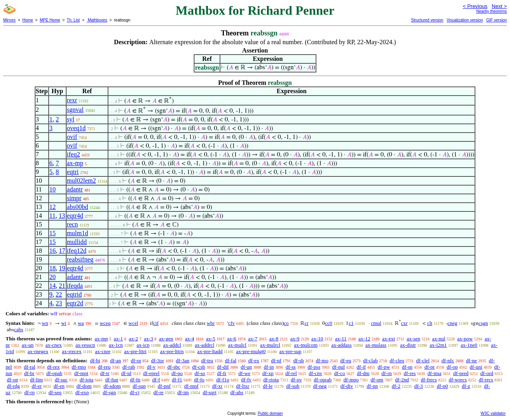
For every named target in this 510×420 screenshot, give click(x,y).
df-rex (53, 367)
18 (53, 268)
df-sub (293, 386)
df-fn (135, 380)
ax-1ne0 (469, 345)
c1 (351, 323)
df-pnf (164, 386)
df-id (126, 373)
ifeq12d (77, 251)
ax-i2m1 (438, 345)
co (286, 323)
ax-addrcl (205, 345)
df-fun (112, 380)
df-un (246, 367)
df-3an (182, 360)
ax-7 (253, 339)
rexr (72, 100)
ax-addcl (172, 345)
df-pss (314, 367)
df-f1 (177, 380)
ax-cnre (103, 351)
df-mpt (81, 373)
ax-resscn (85, 345)
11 (52, 216)
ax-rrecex (72, 351)
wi (64, 323)
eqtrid (74, 294)
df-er (37, 386)
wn (45, 323)
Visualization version (465, 20)
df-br (29, 373)
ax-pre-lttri (135, 351)
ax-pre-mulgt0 (251, 351)
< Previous (475, 6)
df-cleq (397, 360)
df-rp (29, 392)
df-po (177, 373)
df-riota (271, 380)
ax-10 (317, 339)
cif (156, 323)
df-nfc (448, 360)
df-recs (486, 380)
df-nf (276, 360)
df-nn (372, 386)
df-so (200, 373)
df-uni (476, 367)
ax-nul (439, 339)
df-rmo (79, 367)
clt (430, 323)
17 (62, 251)
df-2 (396, 386)
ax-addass (341, 345)
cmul (376, 323)
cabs (19, 329)
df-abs (237, 392)
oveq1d (76, 128)
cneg (452, 323)
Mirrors (9, 20)
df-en (59, 386)
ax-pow (465, 339)
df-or (136, 360)
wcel (133, 323)
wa (81, 323)
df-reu (104, 367)
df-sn (407, 367)
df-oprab (323, 380)
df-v (151, 367)
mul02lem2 (81, 181)
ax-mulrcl (270, 345)
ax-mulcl (237, 345)
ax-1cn (116, 345)
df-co (340, 373)
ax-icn (143, 345)
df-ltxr (242, 386)
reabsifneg (80, 259)
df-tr (105, 373)
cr (306, 323)
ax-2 (133, 339)
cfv (232, 323)
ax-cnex (54, 345)
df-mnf (191, 386)
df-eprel (151, 373)
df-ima (434, 373)
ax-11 (341, 339)
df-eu (346, 360)
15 (53, 233)
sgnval (75, 110)
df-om (377, 380)
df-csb (199, 367)
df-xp (268, 373)
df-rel (291, 373)
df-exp (82, 392)
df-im (183, 392)
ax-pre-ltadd (210, 351)
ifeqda (75, 286)
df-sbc (174, 367)
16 (53, 251)
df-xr (217, 386)
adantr (75, 189)
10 (53, 189)
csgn (483, 323)
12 (53, 207)
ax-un (28, 345)
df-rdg (13, 386)
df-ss (291, 367)
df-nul (338, 367)
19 (62, 268)
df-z (466, 386)
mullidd (77, 242)
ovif (72, 137)
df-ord (487, 373)
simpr (74, 198)
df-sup (139, 386)
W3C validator (493, 413)
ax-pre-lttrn (172, 351)
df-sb (299, 360)
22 (59, 294)
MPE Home (50, 20)
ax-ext (388, 339)
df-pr (430, 367)
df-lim (36, 380)
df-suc (61, 380)
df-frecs (429, 380)
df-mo (322, 360)
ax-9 (295, 339)
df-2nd (402, 380)
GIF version (496, 20)
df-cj (135, 392)
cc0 (329, 323)
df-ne (471, 360)
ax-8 (274, 339)
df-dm (363, 373)
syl (71, 119)
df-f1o (223, 380)
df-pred (461, 373)
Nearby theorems (491, 11)
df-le (268, 386)
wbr (211, 323)
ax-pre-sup (290, 351)
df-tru (207, 360)
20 (53, 277)
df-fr (222, 373)
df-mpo (351, 380)
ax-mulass (376, 345)
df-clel (423, 360)
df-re (158, 392)
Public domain (270, 413)
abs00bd (77, 207)
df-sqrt (210, 392)
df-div (347, 386)
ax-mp (75, 163)
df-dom (84, 386)
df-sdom (112, 386)
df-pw (384, 367)
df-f (156, 380)
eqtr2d (75, 303)
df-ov (296, 380)
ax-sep (414, 339)
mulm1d (77, 233)
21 (62, 286)
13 (62, 216)
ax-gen (166, 339)
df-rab (129, 367)
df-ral (30, 367)
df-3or (158, 360)
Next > (499, 6)
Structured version (427, 20)
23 (59, 303)
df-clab (370, 360)
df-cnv (316, 373)
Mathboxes (97, 20)
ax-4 (189, 339)
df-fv (246, 380)
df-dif (223, 367)
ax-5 (211, 339)
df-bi (95, 360)
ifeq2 (74, 154)
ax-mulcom (306, 345)
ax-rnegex (38, 351)
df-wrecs (458, 380)
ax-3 (148, 339)
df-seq (55, 392)
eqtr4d (75, 216)
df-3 (419, 386)
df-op (452, 367)
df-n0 (442, 386)
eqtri (73, 172)
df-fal (230, 360)
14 (53, 286)
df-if (361, 367)
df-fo (199, 380)
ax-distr (408, 345)
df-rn (386, 373)
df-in (269, 367)
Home (28, 20)
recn (73, 224)
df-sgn (109, 392)
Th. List (74, 20)
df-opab (54, 373)
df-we (244, 373)
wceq (105, 323)
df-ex (254, 360)
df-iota (87, 380)
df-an (115, 360)
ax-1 (119, 339)
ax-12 (365, 339)
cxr (404, 323)
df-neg (320, 386)
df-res (410, 373)
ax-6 (232, 339)
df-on (12, 380)
